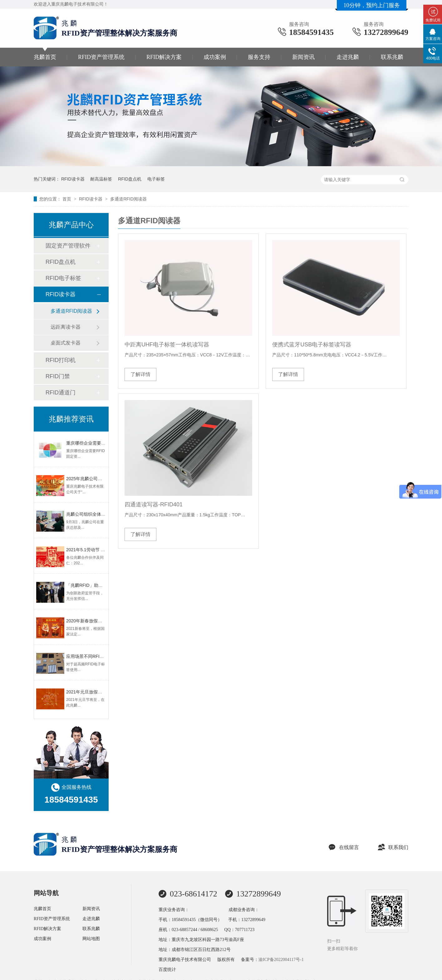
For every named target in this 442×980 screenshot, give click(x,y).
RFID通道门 (61, 393)
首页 (67, 199)
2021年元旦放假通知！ (88, 692)
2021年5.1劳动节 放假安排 (92, 550)
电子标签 (156, 179)
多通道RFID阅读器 (128, 199)
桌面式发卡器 (66, 343)
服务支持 (259, 57)
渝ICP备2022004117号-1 (281, 960)
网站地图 (91, 939)
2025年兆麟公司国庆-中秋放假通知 (100, 479)
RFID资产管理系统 (101, 57)
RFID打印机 (61, 360)
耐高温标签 (101, 179)
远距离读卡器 (66, 327)
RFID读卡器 (73, 179)
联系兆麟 (392, 57)
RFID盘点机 (130, 179)
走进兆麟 (348, 57)
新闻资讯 (303, 57)
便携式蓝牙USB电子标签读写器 (312, 345)
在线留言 (344, 847)
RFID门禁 (58, 376)
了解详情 (140, 374)
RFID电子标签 (63, 278)
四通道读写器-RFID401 (154, 504)
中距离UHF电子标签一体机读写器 (167, 345)
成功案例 (215, 57)
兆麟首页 (45, 57)
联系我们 (393, 847)
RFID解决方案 (164, 57)
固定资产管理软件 (68, 246)
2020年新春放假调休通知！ (93, 621)
